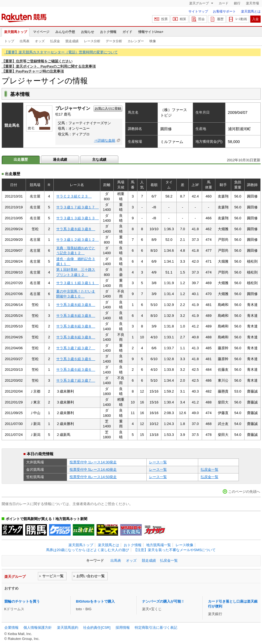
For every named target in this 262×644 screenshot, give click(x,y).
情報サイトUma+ (151, 32)
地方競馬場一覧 (159, 545)
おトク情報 (108, 32)
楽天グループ (199, 3)
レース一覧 (158, 462)
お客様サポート (224, 11)
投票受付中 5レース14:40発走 (93, 470)
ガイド (127, 32)
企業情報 (11, 628)
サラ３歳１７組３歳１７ (77, 207)
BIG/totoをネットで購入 (95, 601)
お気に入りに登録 (108, 108)
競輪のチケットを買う (22, 601)
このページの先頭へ (244, 492)
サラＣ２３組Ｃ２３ (74, 196)
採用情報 (123, 628)
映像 (153, 41)
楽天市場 (252, 3)
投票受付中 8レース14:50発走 (93, 477)
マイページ (41, 32)
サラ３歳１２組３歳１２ (77, 240)
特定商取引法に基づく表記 (156, 628)
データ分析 (114, 41)
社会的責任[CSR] (97, 628)
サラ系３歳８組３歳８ (76, 229)
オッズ (40, 41)
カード (224, 3)
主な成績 (99, 160)
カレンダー (136, 41)
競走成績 (72, 41)
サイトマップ (198, 11)
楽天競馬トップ (16, 32)
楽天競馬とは (251, 11)
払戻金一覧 (210, 470)
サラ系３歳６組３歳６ (76, 359)
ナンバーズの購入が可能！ (163, 601)
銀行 (237, 3)
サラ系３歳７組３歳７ (76, 348)
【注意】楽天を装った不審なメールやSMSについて (175, 550)
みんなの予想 (65, 32)
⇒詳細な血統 (105, 140)
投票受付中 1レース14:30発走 (93, 462)
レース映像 (184, 545)
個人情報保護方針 (38, 628)
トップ (9, 41)
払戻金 (55, 41)
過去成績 (60, 160)
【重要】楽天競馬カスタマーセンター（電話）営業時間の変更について (61, 52)
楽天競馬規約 (68, 628)
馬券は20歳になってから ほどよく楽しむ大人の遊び (88, 550)
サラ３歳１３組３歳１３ (77, 218)
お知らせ (88, 32)
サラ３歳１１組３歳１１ (77, 283)
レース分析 (92, 41)
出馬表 (25, 41)
